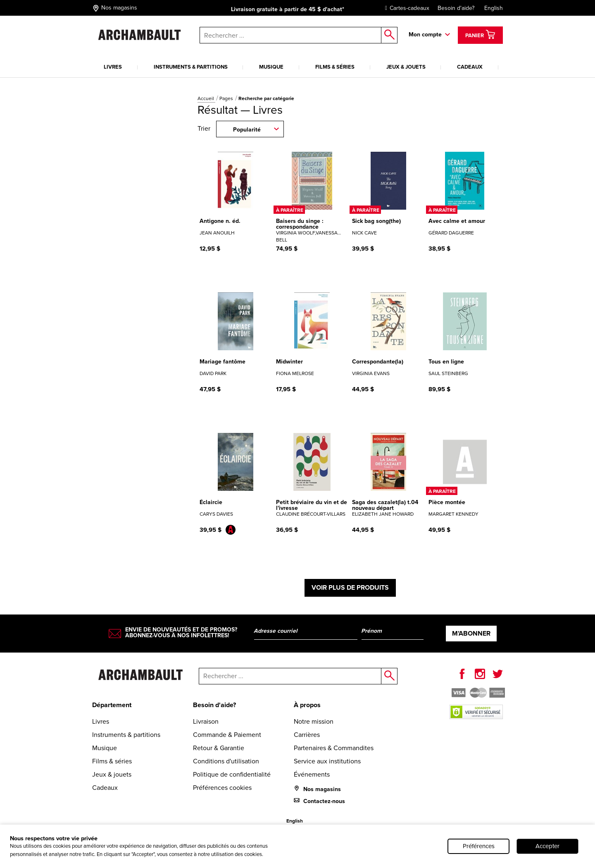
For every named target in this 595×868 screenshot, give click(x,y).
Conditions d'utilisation (226, 761)
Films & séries (335, 67)
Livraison (206, 721)
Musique (271, 67)
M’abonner (471, 633)
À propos (307, 705)
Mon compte (425, 34)
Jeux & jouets (406, 67)
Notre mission (314, 721)
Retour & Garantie (219, 748)
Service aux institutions (327, 761)
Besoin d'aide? (456, 8)
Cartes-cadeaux (405, 8)
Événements (312, 774)
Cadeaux (470, 67)
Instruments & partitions (191, 67)
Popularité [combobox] (247, 129)
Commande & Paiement (227, 735)
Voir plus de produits (350, 587)
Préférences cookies (222, 788)
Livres (113, 67)
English (494, 8)
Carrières (307, 735)
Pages (227, 98)
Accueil (206, 98)
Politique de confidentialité (232, 774)
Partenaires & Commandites (334, 748)
